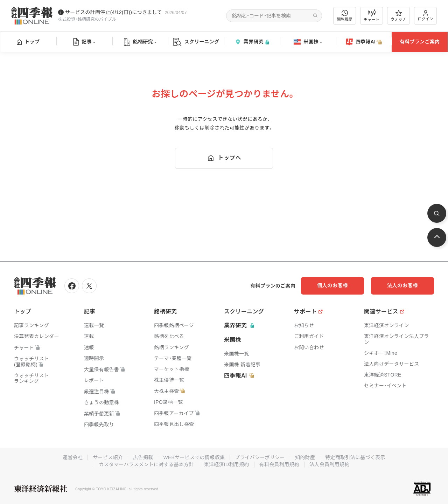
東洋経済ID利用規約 (227, 464)
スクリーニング (196, 42)
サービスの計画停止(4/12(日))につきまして (114, 12)
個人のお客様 (332, 285)
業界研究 (252, 42)
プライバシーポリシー (260, 457)
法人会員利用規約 (329, 464)
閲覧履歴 (345, 16)
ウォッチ (398, 16)
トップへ (224, 158)
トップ (28, 42)
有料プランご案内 (420, 42)
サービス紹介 (108, 457)
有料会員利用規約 (279, 464)
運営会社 (73, 457)
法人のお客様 (402, 285)
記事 (84, 42)
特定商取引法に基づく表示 (355, 457)
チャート (372, 16)
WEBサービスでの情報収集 (194, 457)
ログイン (426, 16)
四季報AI (364, 42)
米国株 (308, 42)
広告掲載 (143, 457)
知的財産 (305, 457)
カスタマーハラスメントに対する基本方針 (146, 464)
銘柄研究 (140, 42)
